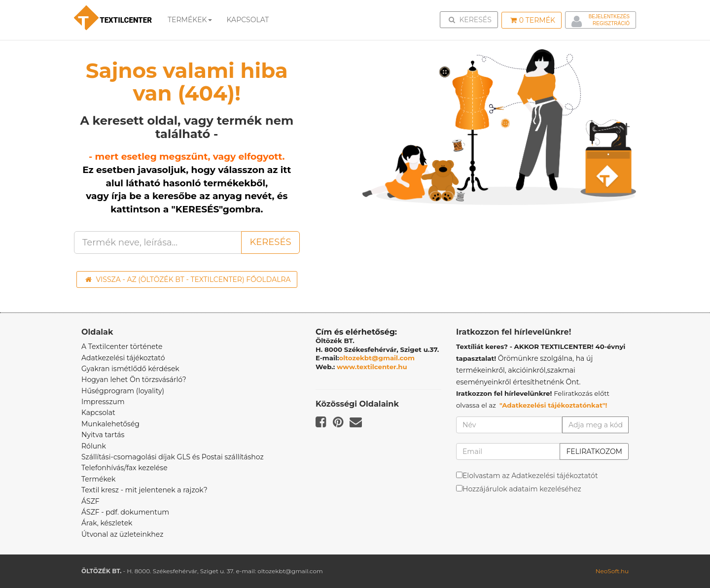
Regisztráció (611, 23)
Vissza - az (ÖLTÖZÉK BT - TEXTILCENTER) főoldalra (188, 279)
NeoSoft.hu (612, 571)
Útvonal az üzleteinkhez (122, 534)
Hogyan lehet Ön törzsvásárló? (134, 380)
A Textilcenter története (122, 346)
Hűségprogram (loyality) (123, 391)
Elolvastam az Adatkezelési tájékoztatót (530, 476)
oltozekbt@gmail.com (377, 358)
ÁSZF (90, 501)
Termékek (190, 20)
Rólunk (94, 446)
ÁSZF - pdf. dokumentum (125, 512)
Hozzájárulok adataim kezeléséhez (522, 489)
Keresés (472, 19)
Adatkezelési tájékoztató (123, 358)
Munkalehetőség (110, 424)
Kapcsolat (98, 413)
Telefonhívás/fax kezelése (124, 468)
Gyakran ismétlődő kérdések (130, 369)
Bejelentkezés (609, 17)
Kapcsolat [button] (248, 20)
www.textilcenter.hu (372, 367)
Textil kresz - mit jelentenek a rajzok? (144, 490)
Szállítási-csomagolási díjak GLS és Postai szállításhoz (173, 457)
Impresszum (103, 402)
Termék (533, 20)
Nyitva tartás (103, 435)
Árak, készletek (107, 523)
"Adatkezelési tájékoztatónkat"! (553, 405)
